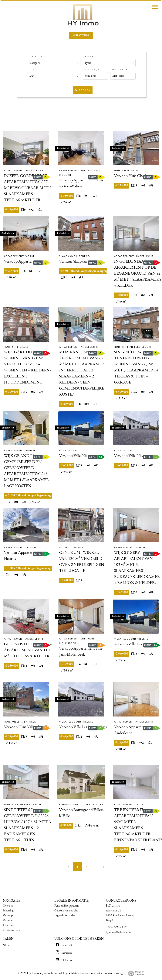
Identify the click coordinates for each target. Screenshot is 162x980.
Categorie (38, 56)
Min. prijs (92, 70)
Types (89, 56)
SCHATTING (81, 36)
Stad (33, 70)
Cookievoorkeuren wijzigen (110, 973)
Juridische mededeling (55, 973)
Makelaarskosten (81, 973)
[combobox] (54, 63)
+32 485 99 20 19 (116, 927)
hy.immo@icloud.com (119, 932)
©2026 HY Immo (29, 973)
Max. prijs (120, 70)
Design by (135, 974)
